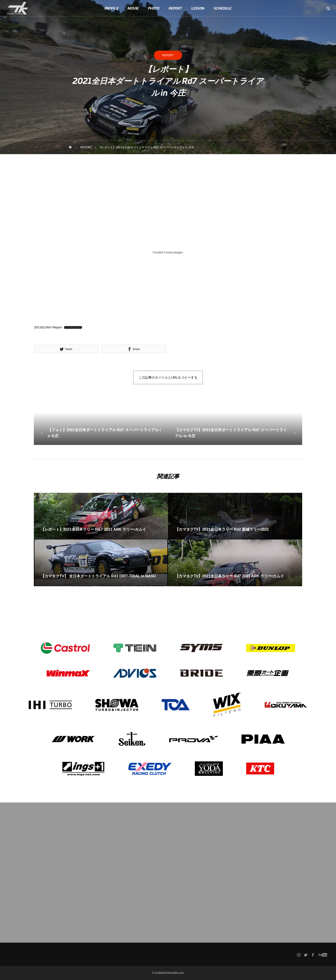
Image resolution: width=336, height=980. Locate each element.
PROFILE (111, 8)
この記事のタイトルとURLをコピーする (168, 377)
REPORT (175, 8)
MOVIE (133, 8)
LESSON (198, 8)
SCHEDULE (223, 8)
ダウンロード (73, 328)
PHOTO (154, 8)
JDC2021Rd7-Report (48, 327)
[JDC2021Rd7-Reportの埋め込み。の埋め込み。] (168, 252)
